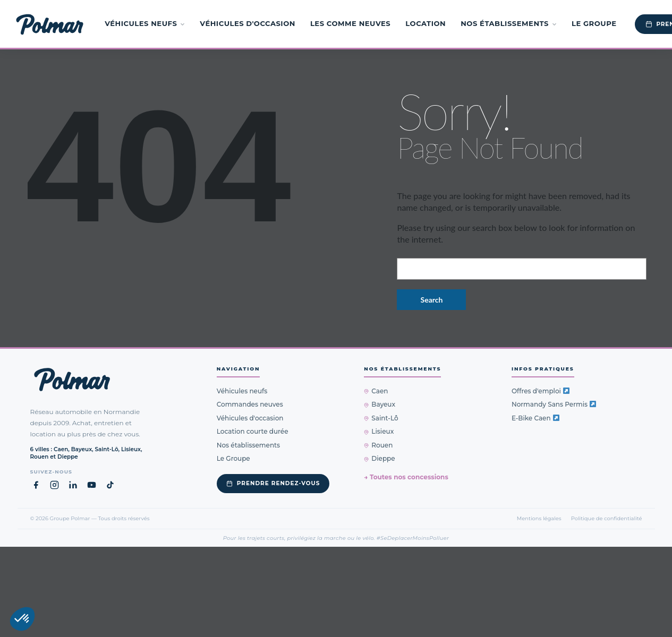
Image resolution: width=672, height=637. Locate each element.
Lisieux (379, 431)
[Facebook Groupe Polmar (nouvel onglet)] (36, 485)
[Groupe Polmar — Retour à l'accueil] (72, 380)
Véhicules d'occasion (248, 23)
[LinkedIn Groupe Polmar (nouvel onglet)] (73, 485)
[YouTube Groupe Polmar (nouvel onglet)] (92, 485)
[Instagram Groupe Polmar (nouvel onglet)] (54, 485)
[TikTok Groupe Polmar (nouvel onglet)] (110, 485)
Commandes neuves (250, 404)
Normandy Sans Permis (554, 404)
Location (426, 23)
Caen (376, 391)
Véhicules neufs (145, 23)
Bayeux (380, 404)
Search (432, 300)
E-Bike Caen (535, 418)
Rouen (378, 445)
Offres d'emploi (541, 391)
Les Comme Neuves (350, 23)
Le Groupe (594, 23)
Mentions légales (539, 518)
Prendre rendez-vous (273, 483)
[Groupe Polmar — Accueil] (50, 24)
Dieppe (379, 458)
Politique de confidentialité (607, 518)
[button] (22, 619)
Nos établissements (509, 23)
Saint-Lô (381, 418)
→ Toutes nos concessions (406, 477)
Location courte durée (253, 431)
